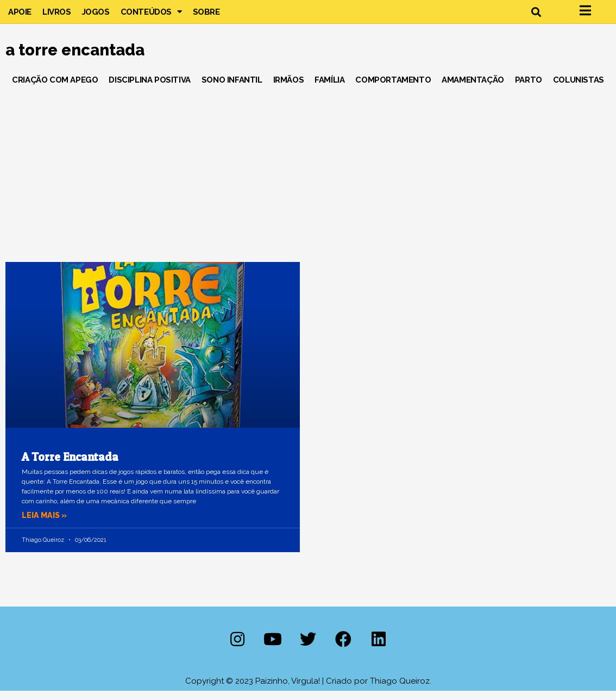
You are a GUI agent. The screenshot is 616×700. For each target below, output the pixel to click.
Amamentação (473, 89)
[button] (536, 17)
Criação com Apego (55, 89)
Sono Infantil (232, 89)
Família (329, 89)
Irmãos (289, 89)
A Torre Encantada (70, 466)
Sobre (206, 16)
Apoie (20, 16)
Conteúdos (151, 16)
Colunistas (579, 89)
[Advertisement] (308, 179)
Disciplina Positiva (149, 89)
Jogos (96, 16)
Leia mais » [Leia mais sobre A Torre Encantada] (46, 524)
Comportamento (393, 89)
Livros (57, 16)
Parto (529, 89)
